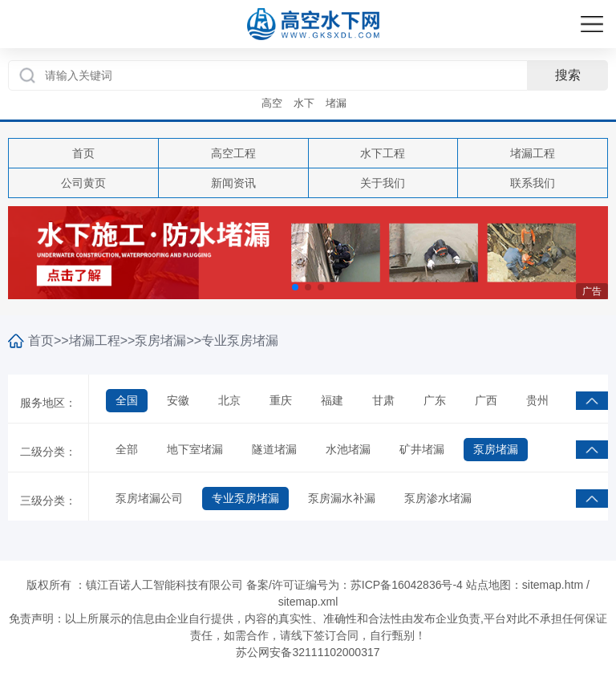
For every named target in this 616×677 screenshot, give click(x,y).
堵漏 (336, 103)
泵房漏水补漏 (342, 498)
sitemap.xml (308, 602)
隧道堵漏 (274, 449)
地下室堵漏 (195, 449)
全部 (127, 449)
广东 (435, 400)
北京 (229, 400)
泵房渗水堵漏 (438, 498)
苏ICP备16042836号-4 (407, 585)
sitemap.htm (553, 585)
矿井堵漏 (422, 449)
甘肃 (383, 400)
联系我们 (533, 183)
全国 (127, 400)
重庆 (281, 400)
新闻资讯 (233, 183)
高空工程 (233, 153)
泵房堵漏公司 (149, 498)
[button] (295, 287)
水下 (304, 103)
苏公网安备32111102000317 (308, 652)
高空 (272, 103)
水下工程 (383, 153)
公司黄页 (83, 183)
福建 (332, 400)
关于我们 (383, 183)
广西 (486, 400)
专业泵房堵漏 (240, 341)
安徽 (178, 400)
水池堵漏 (348, 449)
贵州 (537, 400)
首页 (83, 153)
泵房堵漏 (160, 341)
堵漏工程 (533, 153)
